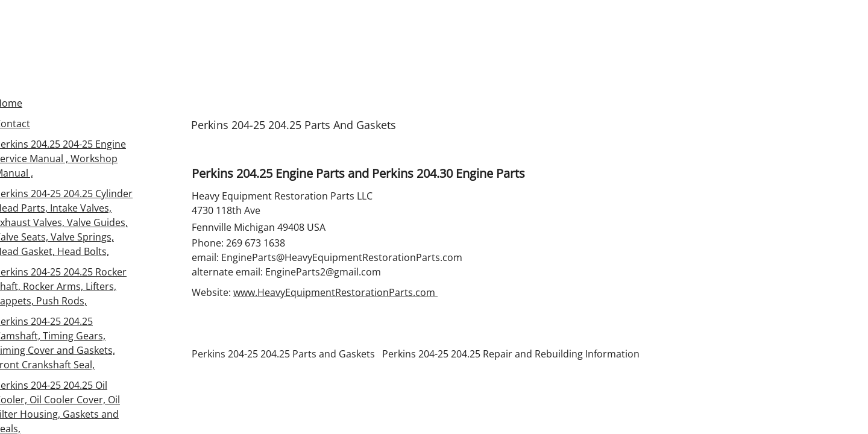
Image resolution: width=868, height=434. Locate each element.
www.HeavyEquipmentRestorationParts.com (335, 292)
